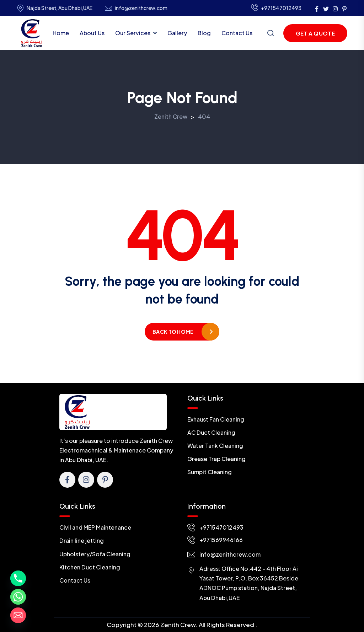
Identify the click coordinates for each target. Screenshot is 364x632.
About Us (92, 33)
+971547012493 (276, 8)
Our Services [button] (133, 33)
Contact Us (237, 33)
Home (61, 33)
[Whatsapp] (18, 597)
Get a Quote (315, 33)
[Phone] (18, 578)
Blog (204, 33)
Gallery (177, 33)
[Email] (18, 615)
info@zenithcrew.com (141, 8)
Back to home (173, 332)
